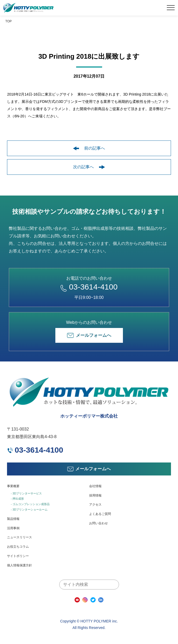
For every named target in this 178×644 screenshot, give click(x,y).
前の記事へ (89, 148)
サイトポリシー (18, 556)
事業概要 (13, 486)
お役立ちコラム (18, 547)
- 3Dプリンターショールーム (29, 509)
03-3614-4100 (89, 287)
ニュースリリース (19, 537)
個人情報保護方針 (19, 565)
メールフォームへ (89, 336)
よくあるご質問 (100, 514)
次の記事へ (89, 167)
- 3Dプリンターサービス (26, 493)
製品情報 (13, 519)
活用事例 (13, 528)
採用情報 (95, 495)
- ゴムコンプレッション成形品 (30, 504)
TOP (9, 21)
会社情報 (95, 486)
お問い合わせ (98, 523)
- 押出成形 (17, 499)
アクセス (95, 505)
